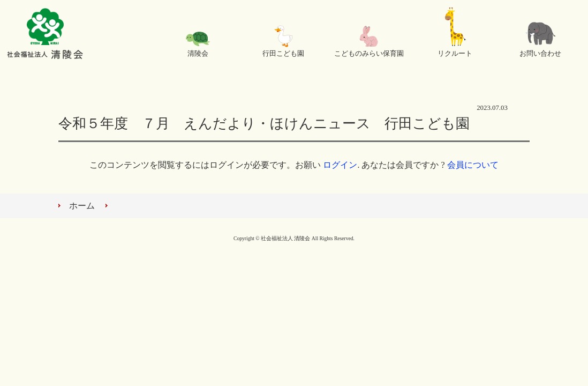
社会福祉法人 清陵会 (45, 35)
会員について (473, 165)
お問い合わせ (540, 54)
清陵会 (198, 54)
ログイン (340, 165)
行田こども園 (283, 54)
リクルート (455, 54)
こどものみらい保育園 (369, 54)
